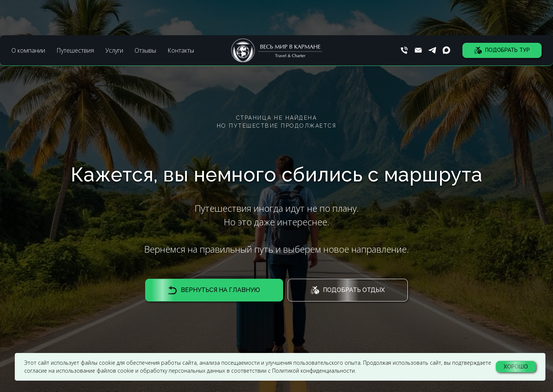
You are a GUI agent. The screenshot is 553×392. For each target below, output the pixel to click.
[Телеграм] (432, 15)
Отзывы (145, 15)
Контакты (181, 15)
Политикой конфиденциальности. (314, 371)
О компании (28, 15)
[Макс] (446, 15)
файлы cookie (98, 363)
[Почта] (418, 15)
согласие (36, 371)
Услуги (114, 15)
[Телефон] (404, 15)
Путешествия (75, 15)
